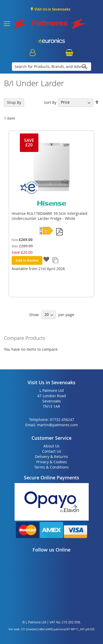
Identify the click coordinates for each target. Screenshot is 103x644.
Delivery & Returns (51, 457)
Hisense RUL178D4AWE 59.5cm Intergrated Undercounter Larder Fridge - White (50, 216)
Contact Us (52, 451)
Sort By (50, 102)
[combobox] (51, 67)
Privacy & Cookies (52, 462)
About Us (51, 446)
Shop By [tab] (14, 102)
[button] (46, 260)
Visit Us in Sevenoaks (52, 9)
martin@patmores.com (57, 425)
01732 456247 (62, 420)
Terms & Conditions (51, 467)
